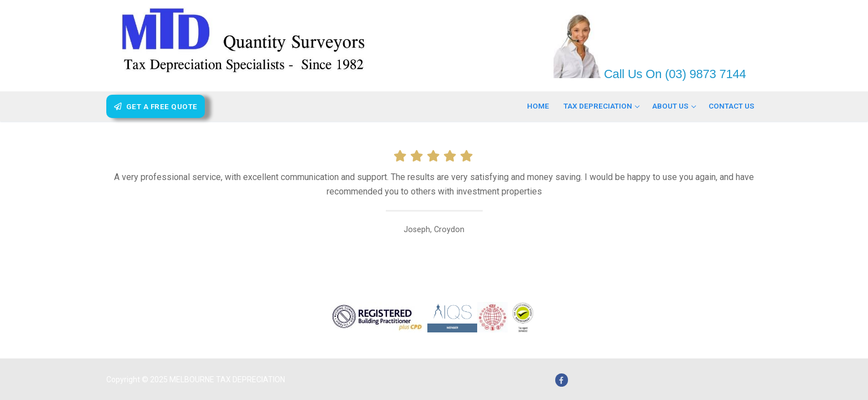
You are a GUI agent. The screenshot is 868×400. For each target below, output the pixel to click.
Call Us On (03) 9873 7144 (673, 74)
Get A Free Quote (156, 106)
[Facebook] (562, 380)
